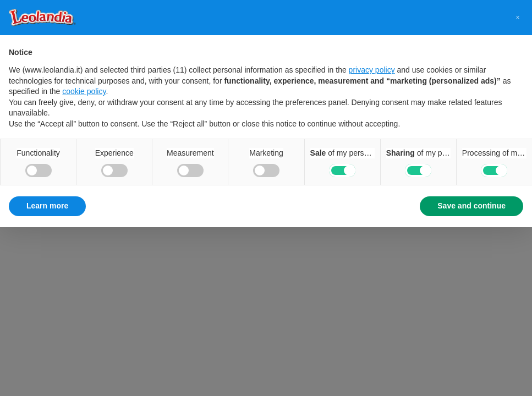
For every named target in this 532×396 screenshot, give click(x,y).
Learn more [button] (47, 206)
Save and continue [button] (471, 206)
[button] (518, 18)
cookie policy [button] (84, 91)
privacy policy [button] (372, 70)
